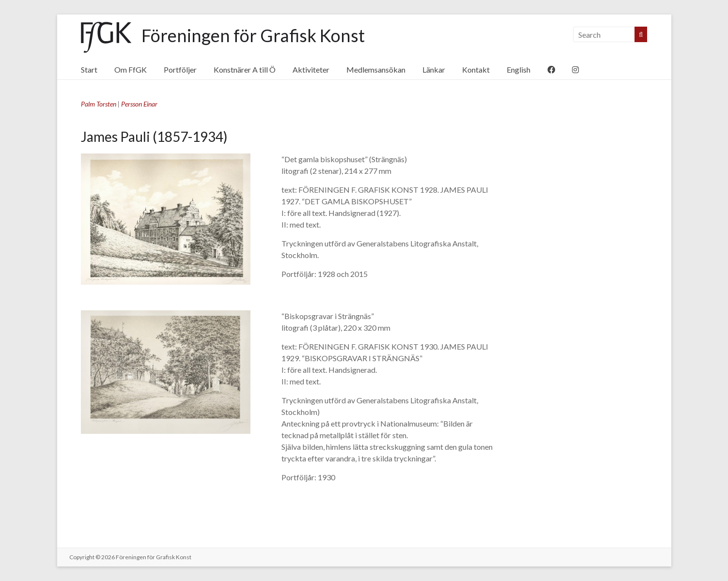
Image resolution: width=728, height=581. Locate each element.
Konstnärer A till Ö (245, 69)
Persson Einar (139, 104)
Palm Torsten (99, 104)
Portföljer (180, 69)
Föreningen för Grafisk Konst (253, 35)
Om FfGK (131, 69)
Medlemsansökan (376, 69)
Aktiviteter (311, 69)
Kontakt (476, 69)
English (519, 69)
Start (89, 69)
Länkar (434, 69)
